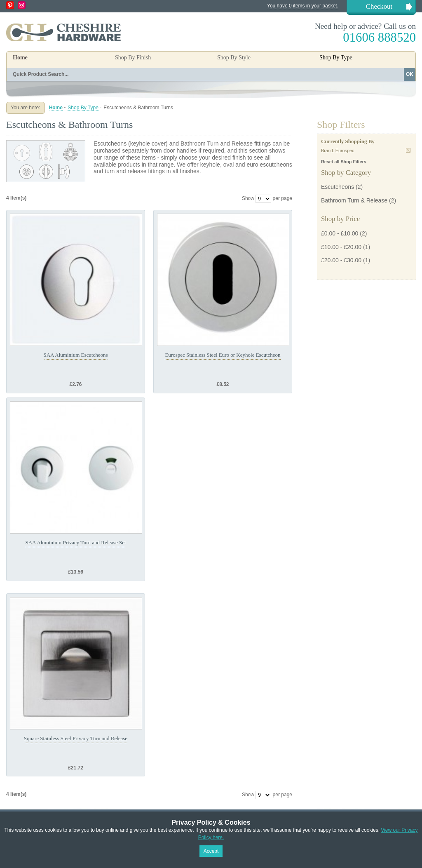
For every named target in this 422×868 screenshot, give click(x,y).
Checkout (379, 6)
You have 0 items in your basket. (303, 6)
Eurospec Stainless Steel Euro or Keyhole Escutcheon (223, 355)
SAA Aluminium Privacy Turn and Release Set (75, 542)
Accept (211, 851)
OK (410, 74)
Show (248, 198)
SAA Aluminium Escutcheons (76, 355)
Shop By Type (83, 108)
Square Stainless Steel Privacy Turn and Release (76, 738)
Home (20, 58)
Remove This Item (408, 150)
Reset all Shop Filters (344, 162)
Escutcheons (338, 187)
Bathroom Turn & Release (354, 200)
